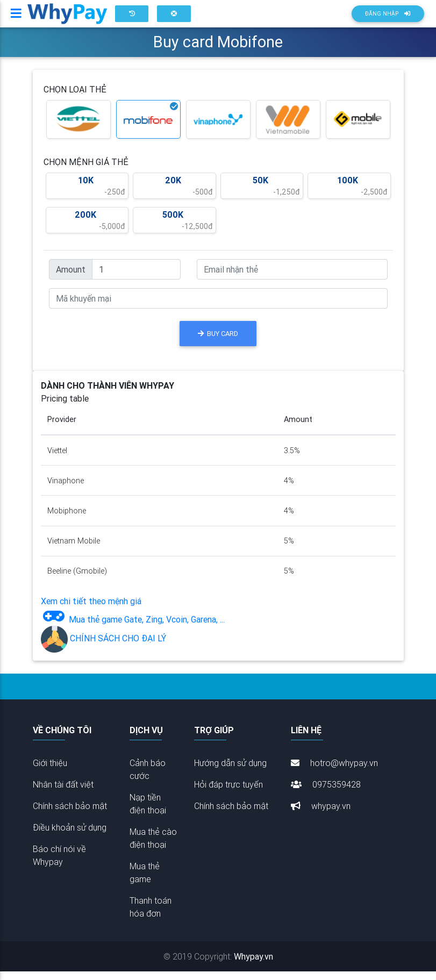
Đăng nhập (388, 18)
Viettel (57, 459)
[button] (132, 18)
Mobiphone (67, 519)
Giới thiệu (50, 771)
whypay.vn (321, 814)
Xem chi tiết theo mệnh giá (91, 610)
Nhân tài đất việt (63, 793)
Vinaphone (66, 489)
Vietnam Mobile (74, 549)
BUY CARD (218, 342)
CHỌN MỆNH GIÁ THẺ (86, 170)
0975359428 (326, 793)
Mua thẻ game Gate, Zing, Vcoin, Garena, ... (133, 628)
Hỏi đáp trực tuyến (228, 793)
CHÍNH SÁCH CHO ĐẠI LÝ (103, 647)
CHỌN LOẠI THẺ (75, 98)
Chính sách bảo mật (70, 814)
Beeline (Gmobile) (77, 580)
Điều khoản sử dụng (70, 836)
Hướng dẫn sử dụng (230, 771)
